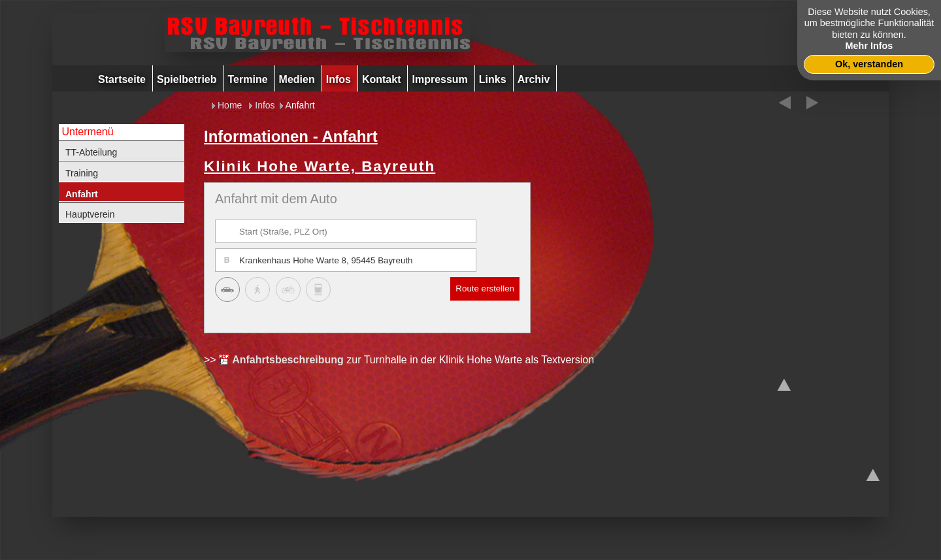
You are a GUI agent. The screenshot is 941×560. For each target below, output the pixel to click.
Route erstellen (485, 288)
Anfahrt (82, 194)
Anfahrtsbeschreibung (288, 360)
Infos (265, 105)
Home (230, 105)
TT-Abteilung (91, 152)
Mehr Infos (869, 46)
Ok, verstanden (869, 64)
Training (82, 173)
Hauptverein (90, 214)
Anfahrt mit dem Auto (276, 199)
